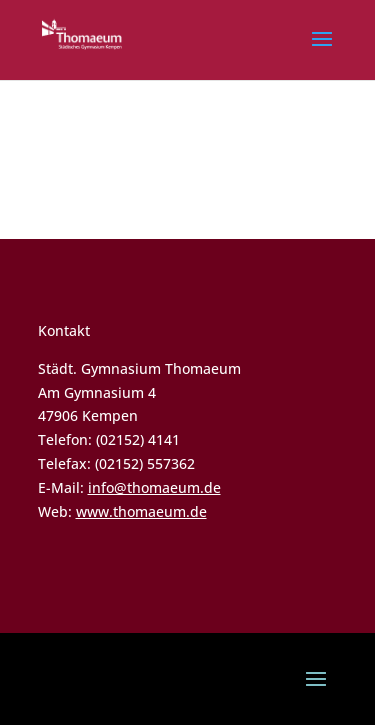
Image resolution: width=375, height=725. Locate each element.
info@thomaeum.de (154, 487)
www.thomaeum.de (141, 511)
